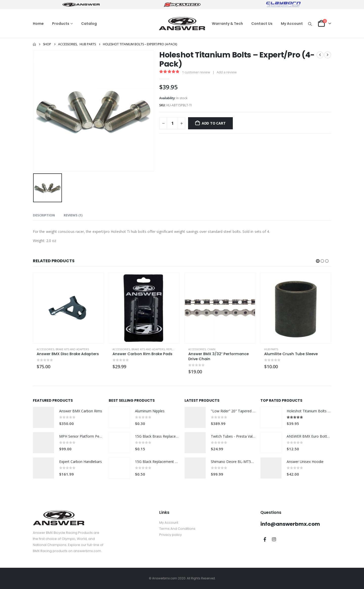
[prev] (320, 55)
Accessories (45, 349)
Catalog (89, 24)
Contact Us (262, 24)
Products (61, 24)
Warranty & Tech (227, 24)
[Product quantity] (172, 123)
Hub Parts (271, 349)
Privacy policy (170, 535)
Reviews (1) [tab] (73, 215)
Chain (211, 349)
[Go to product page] (68, 308)
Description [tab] (44, 215)
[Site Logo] (182, 24)
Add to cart (214, 123)
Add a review (227, 72)
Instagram (274, 539)
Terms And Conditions (177, 529)
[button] (310, 24)
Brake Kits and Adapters (72, 349)
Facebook (265, 539)
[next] (328, 55)
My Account (292, 24)
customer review (196, 72)
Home (38, 24)
